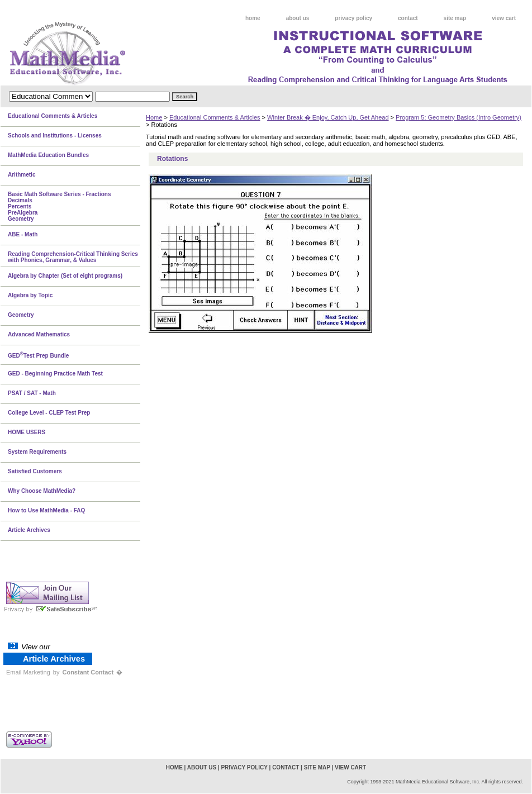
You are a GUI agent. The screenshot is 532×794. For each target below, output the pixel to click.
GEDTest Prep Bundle (38, 355)
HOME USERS (27, 432)
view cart (504, 18)
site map (455, 18)
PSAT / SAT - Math (32, 393)
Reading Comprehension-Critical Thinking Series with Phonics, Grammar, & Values (73, 257)
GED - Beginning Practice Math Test (55, 374)
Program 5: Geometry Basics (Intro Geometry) (459, 117)
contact (408, 18)
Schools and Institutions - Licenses (55, 135)
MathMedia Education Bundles (48, 155)
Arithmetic (22, 175)
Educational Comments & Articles (215, 117)
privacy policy (353, 18)
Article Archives (29, 530)
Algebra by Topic (30, 295)
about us (298, 18)
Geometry (21, 315)
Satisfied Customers (35, 471)
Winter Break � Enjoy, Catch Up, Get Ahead (328, 117)
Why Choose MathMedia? (42, 491)
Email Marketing (28, 672)
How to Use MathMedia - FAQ (46, 510)
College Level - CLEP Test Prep (49, 413)
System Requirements (37, 452)
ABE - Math (23, 234)
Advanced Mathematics (39, 334)
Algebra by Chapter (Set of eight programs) (65, 276)
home (253, 18)
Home (154, 117)
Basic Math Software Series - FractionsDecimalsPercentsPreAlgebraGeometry (60, 206)
